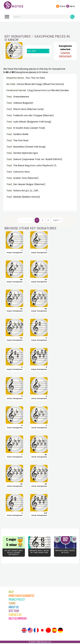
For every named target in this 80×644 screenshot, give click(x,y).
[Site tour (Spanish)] (54, 631)
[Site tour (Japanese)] (42, 631)
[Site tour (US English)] (30, 631)
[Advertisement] (40, 26)
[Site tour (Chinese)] (48, 631)
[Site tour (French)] (36, 631)
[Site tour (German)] (60, 631)
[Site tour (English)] (24, 631)
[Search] (72, 17)
